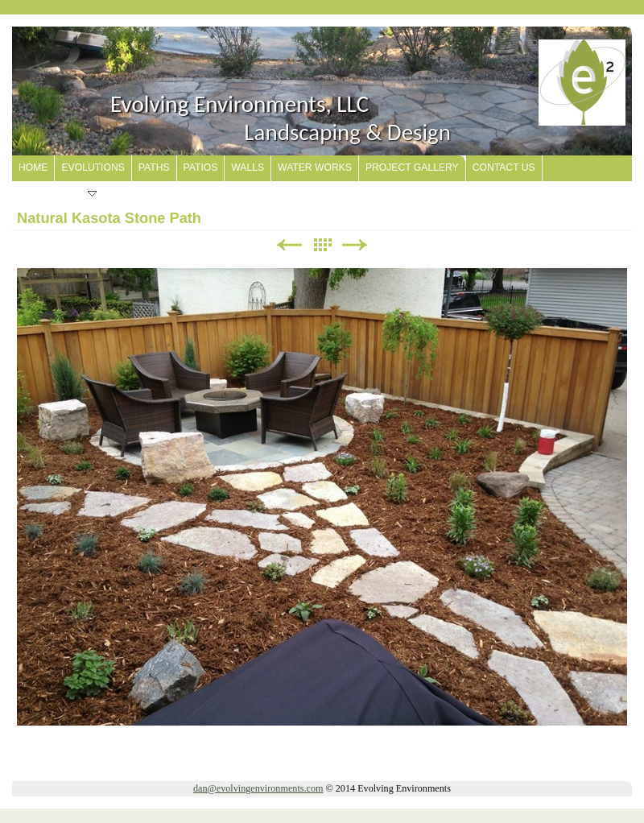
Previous (289, 245)
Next (355, 245)
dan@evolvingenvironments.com (258, 788)
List (322, 245)
